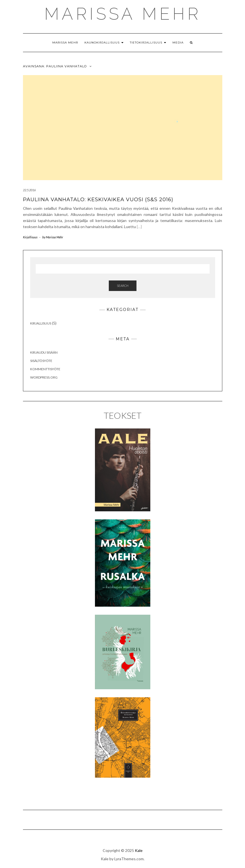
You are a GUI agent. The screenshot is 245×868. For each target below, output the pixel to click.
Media (178, 43)
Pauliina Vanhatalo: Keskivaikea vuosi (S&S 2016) (98, 200)
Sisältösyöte (41, 361)
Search (123, 286)
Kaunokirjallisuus (104, 43)
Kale (139, 850)
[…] (139, 227)
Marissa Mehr (65, 43)
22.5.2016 (29, 190)
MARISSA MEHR (123, 14)
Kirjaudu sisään (44, 352)
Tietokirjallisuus (148, 43)
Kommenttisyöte (45, 369)
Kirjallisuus (30, 237)
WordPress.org (44, 377)
